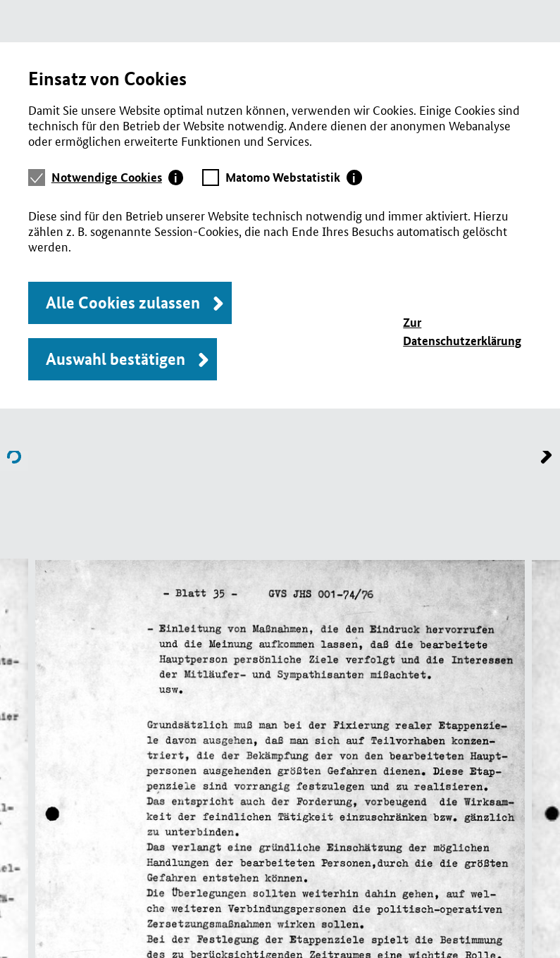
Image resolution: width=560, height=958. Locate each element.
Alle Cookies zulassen (123, 303)
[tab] (118, 178)
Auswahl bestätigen (116, 359)
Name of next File (14, 456)
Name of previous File (546, 456)
